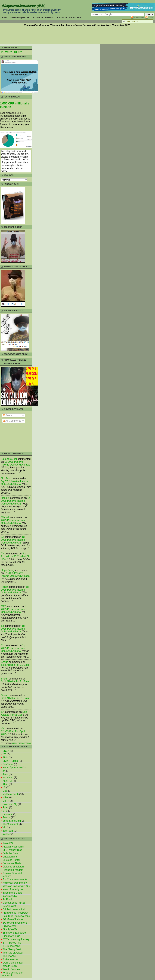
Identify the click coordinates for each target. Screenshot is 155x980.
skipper (7, 834)
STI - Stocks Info (12, 943)
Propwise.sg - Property (15, 913)
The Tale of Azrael (12, 953)
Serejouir (8, 814)
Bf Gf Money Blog (12, 850)
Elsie (5, 758)
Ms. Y (6, 801)
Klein (5, 784)
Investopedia (10, 896)
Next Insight (9, 906)
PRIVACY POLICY (11, 52)
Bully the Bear (10, 853)
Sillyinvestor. (9, 926)
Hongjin (5, 498)
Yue (3, 729)
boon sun (8, 831)
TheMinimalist (10, 824)
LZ (2, 537)
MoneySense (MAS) (14, 903)
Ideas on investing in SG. (16, 886)
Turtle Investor (11, 959)
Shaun (5, 662)
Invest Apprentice (12, 768)
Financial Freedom (13, 870)
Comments (139, 18)
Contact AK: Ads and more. (70, 18)
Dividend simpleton (13, 867)
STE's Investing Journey (16, 939)
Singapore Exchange (14, 933)
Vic (4, 827)
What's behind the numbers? (12, 974)
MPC (4, 606)
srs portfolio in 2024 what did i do (16, 556)
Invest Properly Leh (13, 889)
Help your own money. (15, 883)
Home (4, 18)
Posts (151, 18)
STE (5, 811)
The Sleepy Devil (12, 949)
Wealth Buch (10, 966)
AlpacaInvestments (13, 847)
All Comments (12, 421)
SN (3, 712)
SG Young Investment (15, 923)
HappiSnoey (8, 570)
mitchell (5, 517)
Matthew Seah (11, 794)
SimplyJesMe (10, 929)
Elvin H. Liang (10, 761)
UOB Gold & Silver (13, 963)
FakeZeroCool (9, 459)
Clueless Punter (11, 860)
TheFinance (9, 956)
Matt (5, 791)
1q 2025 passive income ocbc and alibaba (15, 463)
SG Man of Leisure (13, 919)
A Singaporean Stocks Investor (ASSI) (23, 6)
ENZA (6, 751)
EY (4, 754)
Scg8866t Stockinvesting (16, 916)
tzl (3, 645)
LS (4, 788)
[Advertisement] (77, 36)
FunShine (8, 764)
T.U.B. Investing (11, 946)
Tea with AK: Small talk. (43, 18)
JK (4, 771)
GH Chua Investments (15, 879)
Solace (6, 817)
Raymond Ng (10, 804)
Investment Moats (12, 893)
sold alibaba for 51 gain (15, 665)
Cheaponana (10, 857)
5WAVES (8, 843)
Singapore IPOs (11, 936)
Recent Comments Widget (21, 744)
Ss (2, 626)
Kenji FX (7, 781)
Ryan (5, 807)
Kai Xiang (8, 778)
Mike (5, 797)
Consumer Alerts (12, 863)
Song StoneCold (12, 821)
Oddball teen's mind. (14, 909)
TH (3, 554)
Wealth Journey (11, 969)
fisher (4, 587)
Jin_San (5, 478)
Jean (5, 774)
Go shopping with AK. (20, 18)
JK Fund (7, 899)
